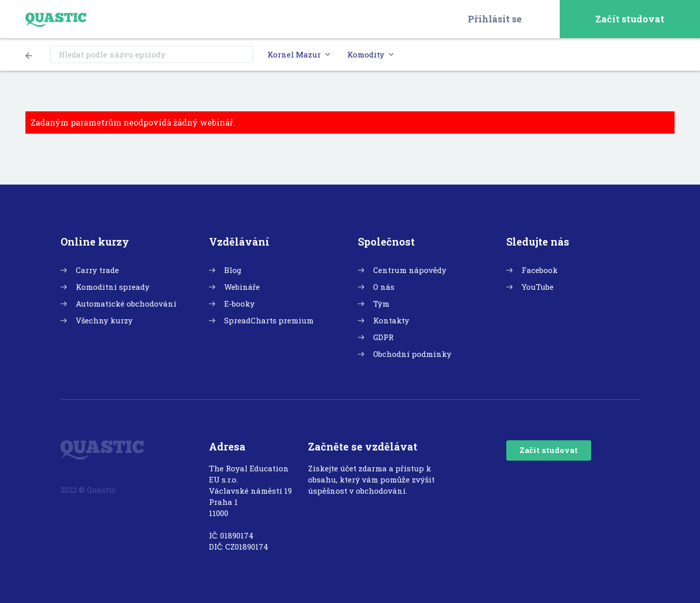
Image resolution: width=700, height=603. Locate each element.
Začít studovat (630, 19)
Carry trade (97, 270)
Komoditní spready (113, 287)
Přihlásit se (495, 19)
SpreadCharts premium (269, 320)
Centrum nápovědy (410, 270)
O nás (384, 287)
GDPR (383, 337)
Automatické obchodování (126, 304)
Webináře (242, 287)
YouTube (538, 287)
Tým (381, 304)
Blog (233, 270)
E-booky (239, 304)
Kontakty (391, 320)
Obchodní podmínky (412, 354)
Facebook (540, 270)
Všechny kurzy (104, 320)
